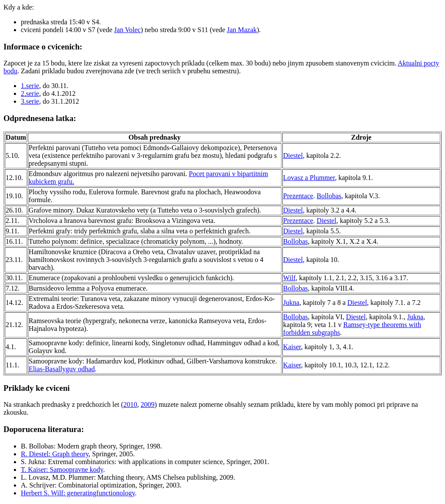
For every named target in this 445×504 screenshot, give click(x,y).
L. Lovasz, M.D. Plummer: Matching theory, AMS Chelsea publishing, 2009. (128, 477)
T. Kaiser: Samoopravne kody (62, 470)
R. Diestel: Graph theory (55, 454)
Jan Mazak (242, 30)
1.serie (30, 86)
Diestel (293, 155)
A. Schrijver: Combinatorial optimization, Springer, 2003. (101, 485)
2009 (147, 404)
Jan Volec (127, 30)
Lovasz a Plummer (309, 178)
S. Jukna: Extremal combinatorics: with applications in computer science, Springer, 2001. (145, 462)
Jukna (291, 303)
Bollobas (329, 196)
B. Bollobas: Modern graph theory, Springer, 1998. (91, 446)
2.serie (30, 93)
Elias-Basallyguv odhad (62, 369)
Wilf (290, 278)
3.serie (30, 101)
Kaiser (292, 347)
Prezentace (298, 196)
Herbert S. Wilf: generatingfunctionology (78, 493)
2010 (130, 404)
